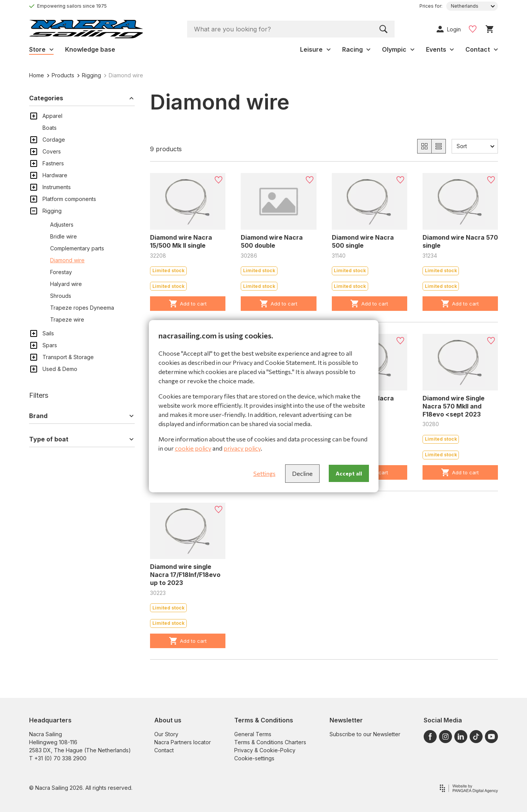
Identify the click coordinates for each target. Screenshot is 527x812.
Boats (50, 128)
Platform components (69, 199)
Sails (48, 333)
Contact (164, 750)
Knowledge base (90, 49)
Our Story (166, 734)
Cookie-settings (254, 758)
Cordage (54, 140)
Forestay (61, 272)
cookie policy (193, 448)
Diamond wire (67, 260)
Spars (50, 345)
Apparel (52, 116)
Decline (302, 473)
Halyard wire (66, 284)
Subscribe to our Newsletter (365, 734)
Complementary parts (77, 248)
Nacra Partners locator (183, 742)
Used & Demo (60, 369)
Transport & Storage (68, 357)
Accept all (349, 473)
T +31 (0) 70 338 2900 (58, 758)
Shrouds (61, 296)
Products (61, 75)
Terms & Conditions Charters (270, 742)
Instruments (57, 187)
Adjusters (62, 225)
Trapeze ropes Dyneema (82, 308)
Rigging (89, 75)
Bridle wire (64, 236)
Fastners (53, 163)
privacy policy (242, 448)
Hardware (55, 175)
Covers (52, 151)
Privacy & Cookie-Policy (265, 750)
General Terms (253, 734)
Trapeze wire (67, 319)
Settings (264, 473)
